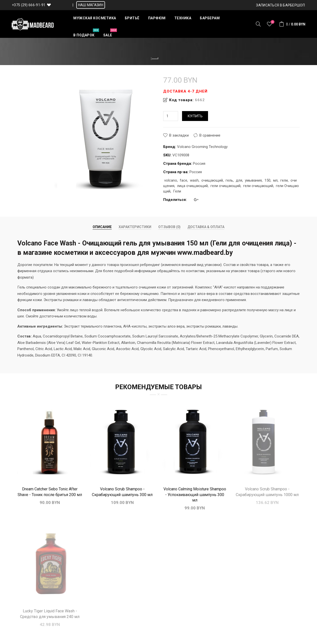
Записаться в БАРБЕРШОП (280, 5)
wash (194, 180)
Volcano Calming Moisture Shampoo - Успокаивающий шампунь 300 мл (195, 495)
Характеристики (135, 227)
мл (275, 180)
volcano (171, 180)
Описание (102, 227)
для (239, 180)
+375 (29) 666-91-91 (29, 5)
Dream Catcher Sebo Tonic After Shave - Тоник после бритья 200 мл (50, 492)
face (184, 180)
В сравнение (210, 135)
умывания (253, 180)
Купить (195, 116)
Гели (177, 191)
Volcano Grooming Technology (202, 147)
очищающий (212, 180)
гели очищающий (225, 186)
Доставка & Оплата (206, 227)
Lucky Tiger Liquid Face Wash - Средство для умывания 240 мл (50, 614)
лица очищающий (192, 186)
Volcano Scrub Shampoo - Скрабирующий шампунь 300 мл (122, 492)
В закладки (179, 135)
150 (267, 180)
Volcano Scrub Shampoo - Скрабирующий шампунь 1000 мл (267, 492)
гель (229, 180)
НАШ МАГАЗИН (91, 5)
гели (284, 180)
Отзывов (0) (169, 227)
